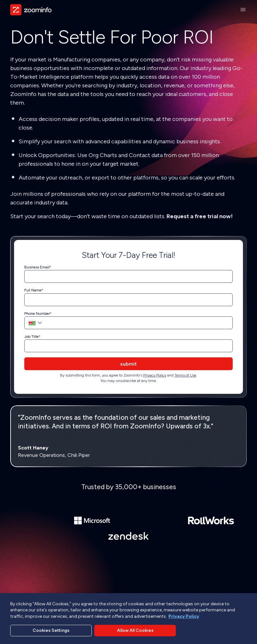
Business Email (37, 267)
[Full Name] (128, 300)
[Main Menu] (243, 10)
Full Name (33, 290)
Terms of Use (185, 375)
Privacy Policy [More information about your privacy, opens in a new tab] (184, 616)
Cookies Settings (51, 630)
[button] (34, 323)
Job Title (31, 337)
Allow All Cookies (135, 630)
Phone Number (37, 314)
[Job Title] (128, 346)
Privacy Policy (155, 375)
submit (128, 364)
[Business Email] (128, 276)
